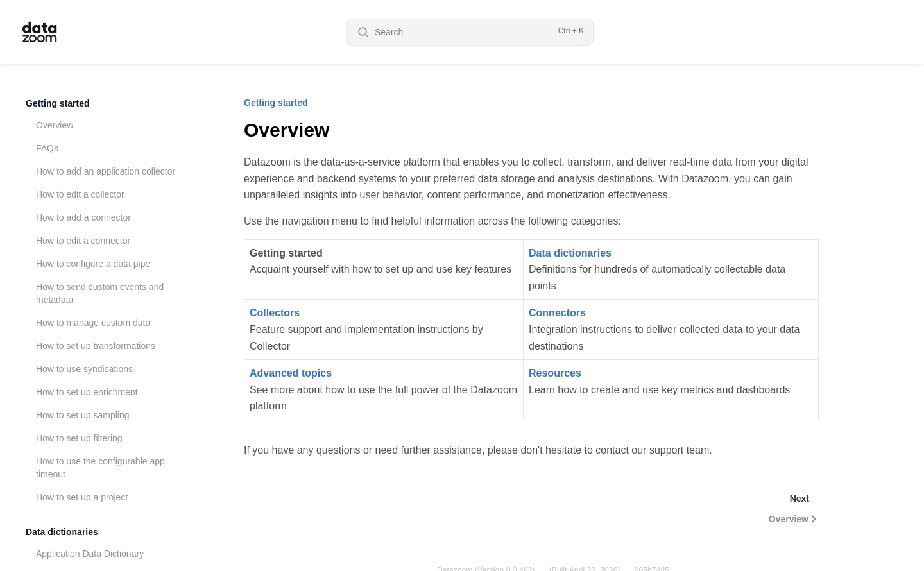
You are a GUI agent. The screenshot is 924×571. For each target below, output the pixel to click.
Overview (55, 125)
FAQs (47, 148)
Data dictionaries (62, 532)
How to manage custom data (93, 323)
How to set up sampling (83, 415)
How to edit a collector (80, 194)
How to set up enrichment (87, 392)
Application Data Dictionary (90, 554)
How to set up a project (82, 497)
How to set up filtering (79, 438)
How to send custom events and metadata (100, 293)
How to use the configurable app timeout (100, 468)
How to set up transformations (96, 346)
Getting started (58, 103)
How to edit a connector (83, 241)
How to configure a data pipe (93, 264)
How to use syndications (84, 369)
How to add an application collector (106, 171)
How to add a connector (83, 217)
